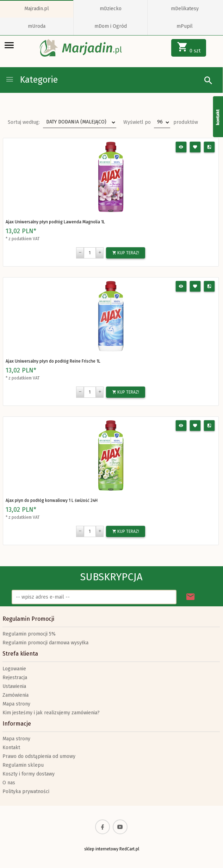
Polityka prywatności (26, 792)
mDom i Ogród (111, 26)
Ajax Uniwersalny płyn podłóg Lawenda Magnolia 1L (55, 222)
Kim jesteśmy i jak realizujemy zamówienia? (51, 713)
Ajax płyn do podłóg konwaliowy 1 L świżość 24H (52, 500)
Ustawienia (14, 686)
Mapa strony (16, 704)
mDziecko (111, 9)
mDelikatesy (185, 9)
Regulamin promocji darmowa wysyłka (45, 643)
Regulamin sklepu (23, 765)
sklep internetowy (101, 849)
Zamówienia (16, 695)
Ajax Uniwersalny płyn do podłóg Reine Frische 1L (53, 361)
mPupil (185, 26)
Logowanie (14, 669)
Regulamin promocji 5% (29, 634)
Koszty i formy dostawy (29, 774)
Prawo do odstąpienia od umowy (39, 756)
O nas (9, 783)
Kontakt (11, 748)
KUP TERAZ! (126, 253)
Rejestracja (15, 678)
